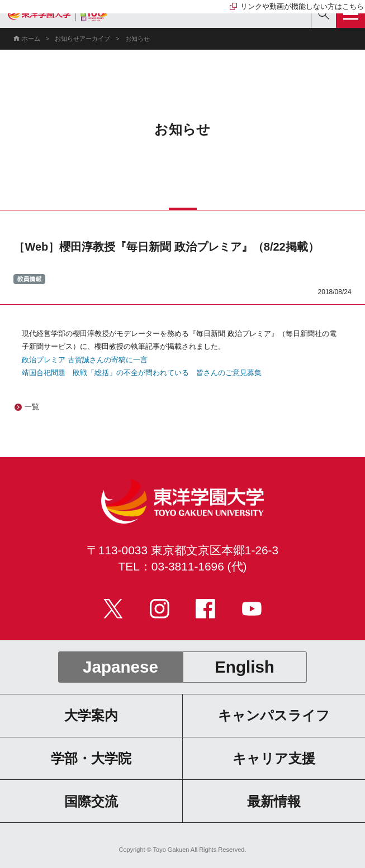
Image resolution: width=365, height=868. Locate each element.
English (245, 667)
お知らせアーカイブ (82, 39)
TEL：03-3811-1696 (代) (183, 566)
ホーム (31, 39)
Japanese (120, 667)
